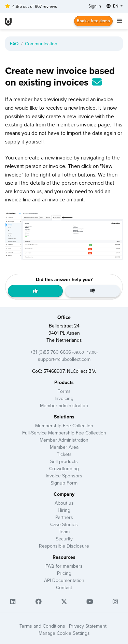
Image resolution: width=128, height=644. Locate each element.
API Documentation (64, 580)
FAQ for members (64, 566)
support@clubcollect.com (64, 359)
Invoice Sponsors (64, 476)
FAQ (14, 44)
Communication (41, 44)
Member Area (64, 447)
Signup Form (64, 483)
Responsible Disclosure (64, 546)
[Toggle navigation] (119, 21)
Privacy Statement (88, 626)
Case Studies (64, 524)
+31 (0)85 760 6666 (64, 352)
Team (64, 532)
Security (64, 539)
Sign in (95, 6)
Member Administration (64, 440)
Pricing (64, 573)
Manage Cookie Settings (64, 633)
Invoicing (64, 398)
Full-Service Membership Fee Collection (64, 433)
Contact (64, 587)
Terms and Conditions (42, 626)
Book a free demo (93, 21)
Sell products (64, 461)
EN (113, 6)
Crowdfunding (64, 469)
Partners (64, 517)
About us (64, 503)
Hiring (64, 510)
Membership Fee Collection (64, 426)
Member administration (64, 405)
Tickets (64, 454)
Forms (64, 391)
